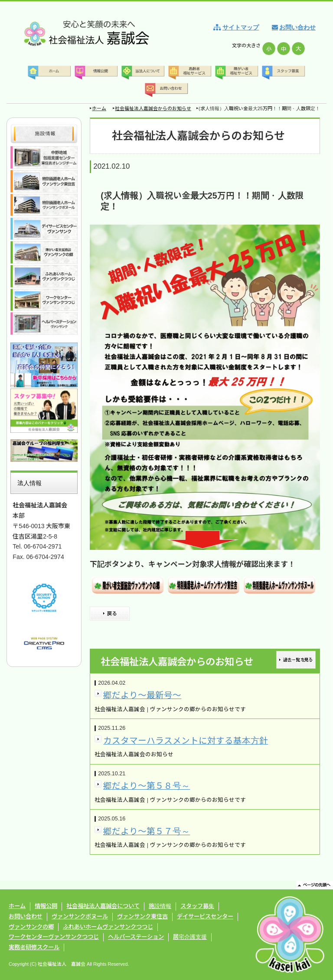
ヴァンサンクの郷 (31, 927)
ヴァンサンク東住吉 (142, 916)
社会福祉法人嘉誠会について (103, 906)
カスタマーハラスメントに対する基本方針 (186, 741)
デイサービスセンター (205, 916)
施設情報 (160, 906)
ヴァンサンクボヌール (80, 916)
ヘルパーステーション (136, 937)
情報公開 (46, 906)
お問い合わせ (297, 27)
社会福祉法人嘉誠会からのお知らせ (153, 108)
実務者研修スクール (34, 947)
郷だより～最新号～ (142, 695)
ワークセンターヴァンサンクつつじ (54, 937)
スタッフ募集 (197, 906)
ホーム (99, 108)
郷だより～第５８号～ (147, 786)
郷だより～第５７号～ (147, 831)
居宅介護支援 (190, 937)
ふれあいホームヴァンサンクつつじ (108, 927)
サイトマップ (241, 27)
